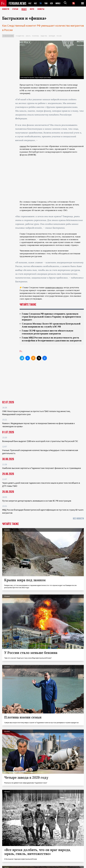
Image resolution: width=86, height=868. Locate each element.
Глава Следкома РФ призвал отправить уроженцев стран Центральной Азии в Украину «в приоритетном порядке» (51, 317)
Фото (32, 9)
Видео (24, 9)
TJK (41, 3)
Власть (28, 36)
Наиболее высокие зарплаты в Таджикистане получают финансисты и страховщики (42, 471)
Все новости (78, 522)
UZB (52, 3)
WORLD (59, 3)
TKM (46, 3)
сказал (23, 146)
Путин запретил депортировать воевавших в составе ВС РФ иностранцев (37, 504)
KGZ (35, 3)
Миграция (52, 36)
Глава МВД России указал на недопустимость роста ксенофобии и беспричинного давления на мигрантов (52, 341)
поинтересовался (54, 287)
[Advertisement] (52, 383)
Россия (59, 36)
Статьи (15, 9)
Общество (44, 36)
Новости (6, 9)
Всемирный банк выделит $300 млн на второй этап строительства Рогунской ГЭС (40, 444)
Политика (35, 36)
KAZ (30, 3)
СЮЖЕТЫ (41, 9)
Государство (20, 36)
